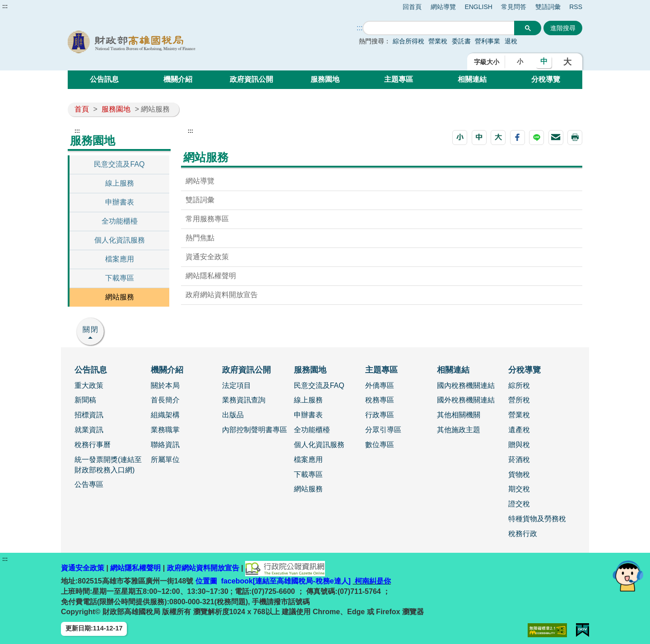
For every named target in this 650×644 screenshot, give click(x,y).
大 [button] (567, 62)
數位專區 (380, 445)
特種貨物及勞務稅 (537, 519)
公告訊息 (104, 79)
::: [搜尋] (360, 28)
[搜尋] (439, 28)
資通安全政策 (207, 257)
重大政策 (89, 385)
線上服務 (120, 183)
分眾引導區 (383, 430)
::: (5, 6)
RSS (576, 7)
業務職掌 (165, 430)
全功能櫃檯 (120, 221)
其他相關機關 (459, 415)
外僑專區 (380, 385)
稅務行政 (523, 534)
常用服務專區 (207, 219)
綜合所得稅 (409, 41)
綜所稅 (519, 385)
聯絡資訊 (165, 445)
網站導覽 (443, 7)
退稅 (511, 41)
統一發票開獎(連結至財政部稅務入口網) (108, 465)
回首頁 (412, 7)
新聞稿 (85, 400)
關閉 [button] (91, 329)
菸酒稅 (519, 460)
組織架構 (165, 415)
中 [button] (544, 61)
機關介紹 (178, 79)
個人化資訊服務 (120, 240)
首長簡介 (165, 400)
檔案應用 (120, 259)
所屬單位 (165, 460)
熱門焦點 (200, 238)
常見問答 (514, 7)
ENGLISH (478, 7)
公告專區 (89, 484)
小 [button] (520, 61)
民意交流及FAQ (119, 164)
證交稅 (519, 504)
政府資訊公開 (251, 79)
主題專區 (399, 79)
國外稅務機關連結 (466, 400)
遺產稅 (519, 430)
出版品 (233, 415)
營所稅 (519, 400)
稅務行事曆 (93, 445)
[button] (460, 138)
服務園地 (325, 79)
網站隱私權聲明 (211, 276)
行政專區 (380, 415)
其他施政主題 (459, 430)
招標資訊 (89, 415)
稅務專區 (380, 400)
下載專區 (120, 278)
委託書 (461, 41)
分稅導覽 (546, 79)
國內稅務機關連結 (466, 385)
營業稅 (438, 41)
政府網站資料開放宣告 (222, 295)
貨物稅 (519, 474)
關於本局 (165, 385)
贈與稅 (519, 445)
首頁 (82, 109)
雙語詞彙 (548, 7)
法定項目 (237, 385)
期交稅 (519, 489)
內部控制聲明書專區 (255, 430)
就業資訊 (89, 430)
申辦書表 (120, 202)
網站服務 (120, 297)
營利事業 (487, 41)
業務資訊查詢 (244, 400)
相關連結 (472, 79)
